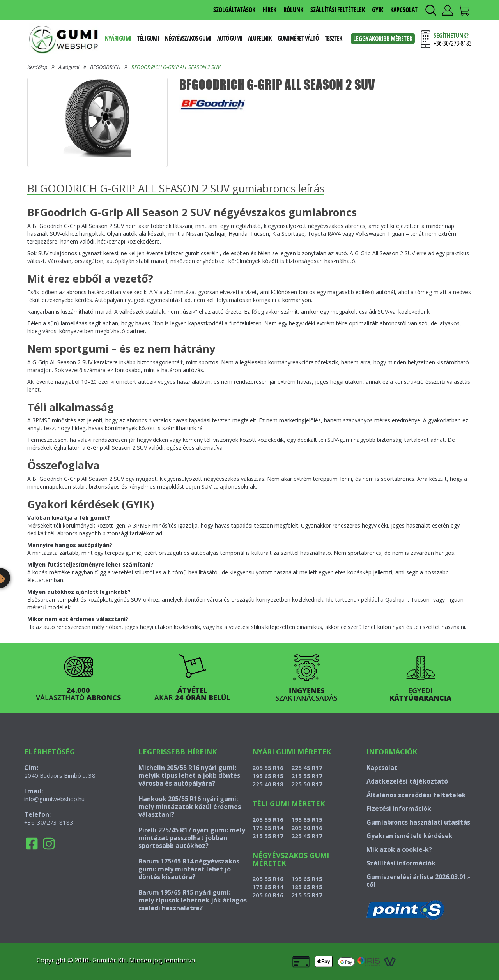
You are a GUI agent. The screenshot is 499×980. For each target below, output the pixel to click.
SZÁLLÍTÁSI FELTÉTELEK (338, 10)
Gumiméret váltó (298, 38)
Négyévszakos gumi (188, 38)
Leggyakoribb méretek (383, 39)
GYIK (378, 10)
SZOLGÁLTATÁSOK (234, 10)
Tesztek (333, 38)
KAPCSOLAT (404, 10)
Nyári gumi (118, 38)
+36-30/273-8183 (49, 822)
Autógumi (69, 67)
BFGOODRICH (105, 67)
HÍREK (269, 10)
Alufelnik (260, 38)
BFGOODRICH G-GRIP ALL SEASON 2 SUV (176, 67)
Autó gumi (229, 38)
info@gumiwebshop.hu (54, 799)
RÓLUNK (293, 10)
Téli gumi (148, 38)
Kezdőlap (37, 67)
